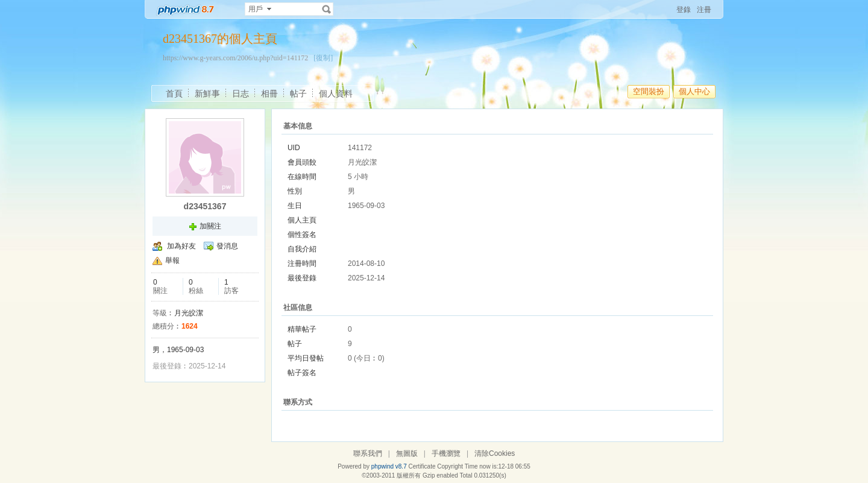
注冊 (704, 10)
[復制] (323, 58)
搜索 (327, 9)
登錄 (684, 10)
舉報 (172, 260)
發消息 (227, 246)
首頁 (174, 93)
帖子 (298, 93)
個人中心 (694, 91)
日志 (241, 93)
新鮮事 (207, 93)
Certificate (422, 466)
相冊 (269, 93)
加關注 (210, 226)
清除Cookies (495, 453)
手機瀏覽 (446, 453)
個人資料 (336, 93)
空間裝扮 (649, 91)
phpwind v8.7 (389, 466)
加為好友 (181, 246)
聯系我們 (368, 453)
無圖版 (407, 453)
